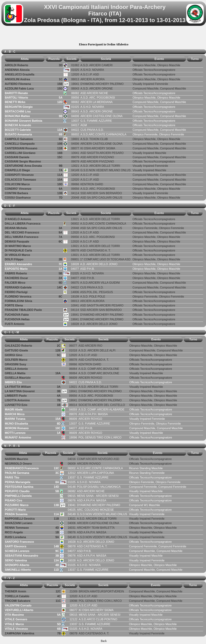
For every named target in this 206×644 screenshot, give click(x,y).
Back (104, 641)
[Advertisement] (104, 35)
